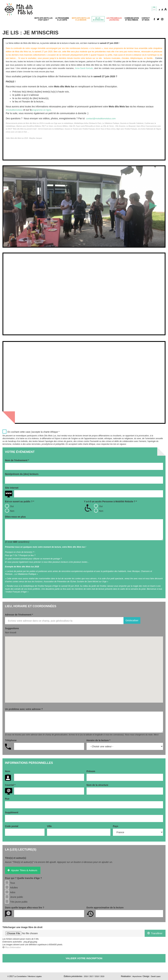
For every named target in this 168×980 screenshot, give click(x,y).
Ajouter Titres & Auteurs (22, 870)
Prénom (91, 771)
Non (10, 510)
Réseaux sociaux (158, 19)
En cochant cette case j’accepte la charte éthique (31, 431)
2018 (97, 976)
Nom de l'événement (17, 460)
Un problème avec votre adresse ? (24, 709)
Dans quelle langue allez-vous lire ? (25, 907)
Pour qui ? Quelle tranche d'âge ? (23, 878)
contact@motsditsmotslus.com (102, 118)
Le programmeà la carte (62, 19)
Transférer (155, 933)
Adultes (11, 887)
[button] (15, 206)
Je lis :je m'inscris (98, 19)
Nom (8, 771)
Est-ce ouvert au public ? (20, 501)
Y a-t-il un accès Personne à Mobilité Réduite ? (111, 501)
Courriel (10, 785)
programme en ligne (43, 110)
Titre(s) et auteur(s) (15, 858)
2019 (103, 976)
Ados (10, 892)
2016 (85, 976)
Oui (9, 506)
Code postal (12, 826)
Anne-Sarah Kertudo (84, 68)
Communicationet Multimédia (132, 19)
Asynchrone (135, 976)
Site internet (12, 487)
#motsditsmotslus (15, 110)
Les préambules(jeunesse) (114, 19)
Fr (154, 7)
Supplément (12, 812)
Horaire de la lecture (98, 740)
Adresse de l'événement (19, 614)
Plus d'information (12, 947)
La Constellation (22, 976)
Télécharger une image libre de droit (22, 927)
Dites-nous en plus (15, 516)
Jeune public (14, 896)
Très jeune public (16, 901)
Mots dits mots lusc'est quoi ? (43, 19)
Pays (116, 826)
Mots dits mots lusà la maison (81, 19)
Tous (10, 882)
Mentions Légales (38, 976)
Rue (7, 799)
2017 (91, 976)
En (154, 10)
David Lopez (155, 976)
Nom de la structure (97, 785)
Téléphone (11, 740)
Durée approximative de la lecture (105, 907)
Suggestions (12, 628)
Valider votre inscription (84, 958)
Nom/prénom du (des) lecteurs (22, 474)
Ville (49, 826)
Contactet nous (146, 19)
